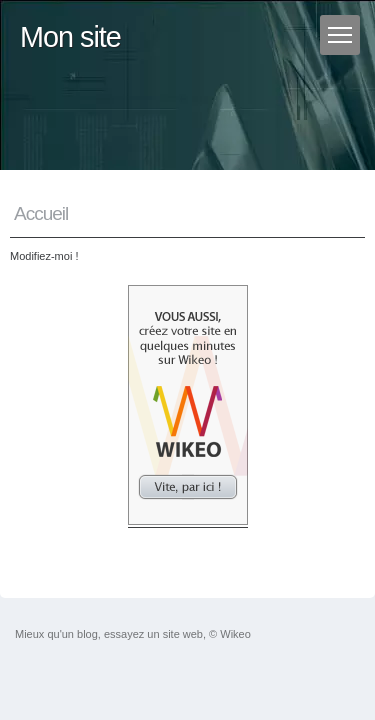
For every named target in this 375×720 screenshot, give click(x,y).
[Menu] (340, 35)
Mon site (70, 37)
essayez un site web (153, 634)
